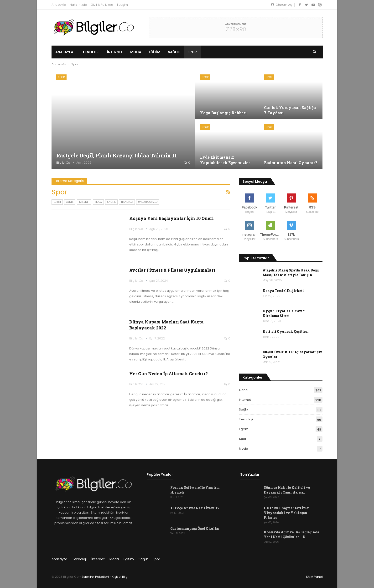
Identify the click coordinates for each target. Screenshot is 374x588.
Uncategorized (148, 202)
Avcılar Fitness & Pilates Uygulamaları (172, 270)
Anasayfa (59, 5)
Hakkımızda (78, 5)
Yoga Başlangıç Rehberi (223, 113)
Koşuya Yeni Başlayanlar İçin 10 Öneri (171, 218)
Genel (70, 202)
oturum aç (282, 5)
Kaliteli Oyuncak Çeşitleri (286, 331)
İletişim (122, 5)
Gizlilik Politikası (102, 5)
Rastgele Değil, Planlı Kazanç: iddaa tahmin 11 (117, 155)
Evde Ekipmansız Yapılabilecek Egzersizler (225, 160)
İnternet (115, 52)
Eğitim (155, 52)
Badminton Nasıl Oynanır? (291, 163)
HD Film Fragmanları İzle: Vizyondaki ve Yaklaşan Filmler (286, 513)
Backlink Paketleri (95, 577)
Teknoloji (90, 52)
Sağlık (174, 52)
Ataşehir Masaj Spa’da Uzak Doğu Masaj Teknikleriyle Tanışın (291, 273)
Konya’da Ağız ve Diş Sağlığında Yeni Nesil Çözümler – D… (291, 534)
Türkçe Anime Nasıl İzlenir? (195, 508)
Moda (136, 52)
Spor (192, 52)
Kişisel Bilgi (120, 577)
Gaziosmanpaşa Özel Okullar (195, 528)
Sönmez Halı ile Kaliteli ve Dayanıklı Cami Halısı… (287, 490)
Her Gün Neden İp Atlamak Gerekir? (169, 374)
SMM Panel (314, 577)
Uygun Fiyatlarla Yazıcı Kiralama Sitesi (284, 313)
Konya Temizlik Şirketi (283, 291)
